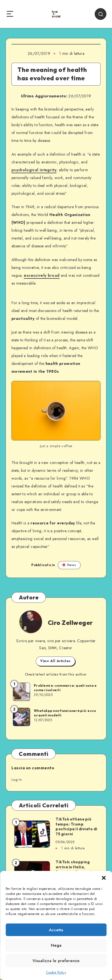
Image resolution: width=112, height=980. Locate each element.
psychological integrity (34, 170)
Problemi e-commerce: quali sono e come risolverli (65, 688)
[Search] (101, 14)
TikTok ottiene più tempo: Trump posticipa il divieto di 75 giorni (77, 827)
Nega (56, 945)
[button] (104, 878)
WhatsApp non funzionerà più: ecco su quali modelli (65, 713)
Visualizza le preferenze (56, 961)
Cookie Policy (56, 972)
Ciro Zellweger (70, 623)
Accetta (56, 930)
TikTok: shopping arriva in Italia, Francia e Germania (75, 867)
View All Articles (55, 661)
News (69, 565)
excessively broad (42, 275)
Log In (17, 779)
